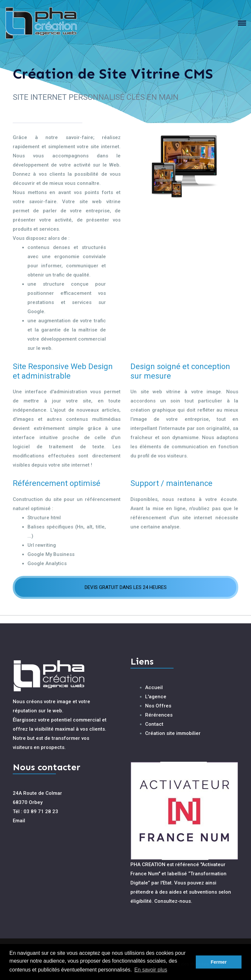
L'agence (156, 697)
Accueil (154, 687)
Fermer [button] (219, 962)
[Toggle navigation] (244, 23)
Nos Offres (158, 706)
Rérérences (159, 715)
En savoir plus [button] (151, 970)
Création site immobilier (173, 733)
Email (19, 821)
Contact (154, 724)
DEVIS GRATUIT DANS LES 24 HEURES (126, 587)
